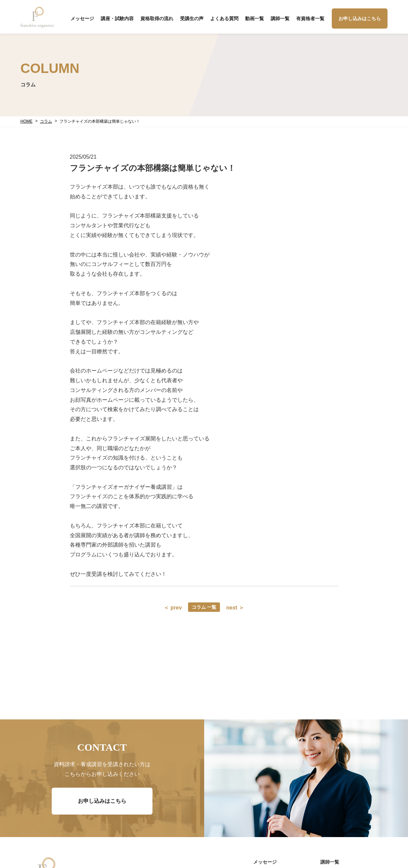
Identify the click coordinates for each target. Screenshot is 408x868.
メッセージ (82, 18)
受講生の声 (192, 18)
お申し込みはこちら (360, 18)
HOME (27, 121)
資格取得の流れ (157, 18)
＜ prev (173, 608)
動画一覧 (255, 18)
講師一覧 (280, 18)
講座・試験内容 (117, 18)
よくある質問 (224, 18)
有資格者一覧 (310, 18)
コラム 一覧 (204, 607)
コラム (46, 121)
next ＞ (235, 608)
